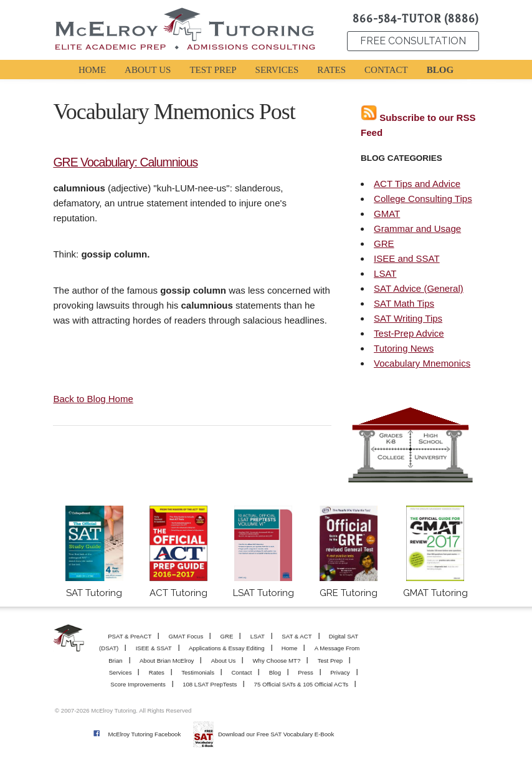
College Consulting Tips (423, 199)
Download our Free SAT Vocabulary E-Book (276, 734)
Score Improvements (138, 684)
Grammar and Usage (417, 228)
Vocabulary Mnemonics (422, 363)
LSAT (385, 273)
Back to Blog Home (93, 399)
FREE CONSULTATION (413, 41)
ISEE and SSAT (407, 258)
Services (121, 672)
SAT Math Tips (404, 303)
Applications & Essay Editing (227, 648)
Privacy (340, 672)
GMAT (387, 214)
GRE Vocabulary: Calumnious (125, 162)
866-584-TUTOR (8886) (416, 19)
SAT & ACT (297, 636)
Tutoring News (404, 348)
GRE (384, 243)
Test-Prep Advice (409, 333)
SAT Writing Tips (408, 318)
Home (290, 648)
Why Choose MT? (277, 661)
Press (306, 672)
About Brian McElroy (167, 661)
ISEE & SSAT (154, 648)
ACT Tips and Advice (417, 184)
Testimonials (198, 672)
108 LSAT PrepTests (210, 684)
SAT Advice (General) (419, 288)
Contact (241, 672)
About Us (223, 661)
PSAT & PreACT (130, 636)
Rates (157, 672)
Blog (275, 672)
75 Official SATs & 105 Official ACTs (301, 684)
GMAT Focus (186, 636)
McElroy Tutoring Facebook (144, 734)
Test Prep (330, 661)
